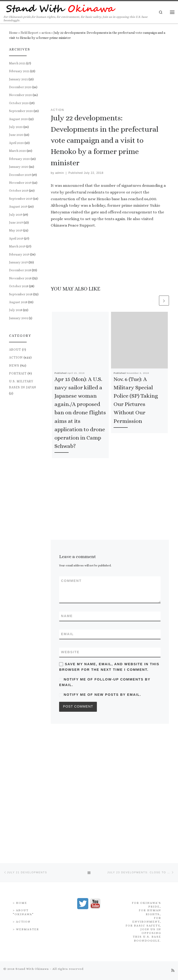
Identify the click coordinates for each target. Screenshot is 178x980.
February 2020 (19, 159)
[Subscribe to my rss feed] (173, 845)
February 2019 (19, 254)
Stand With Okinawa (32, 843)
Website (70, 652)
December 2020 (20, 87)
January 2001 (19, 318)
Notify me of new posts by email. (103, 695)
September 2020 (21, 111)
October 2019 (19, 190)
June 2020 (16, 135)
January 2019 (18, 262)
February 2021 (19, 71)
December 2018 (20, 270)
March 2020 (17, 151)
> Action (22, 796)
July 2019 (16, 215)
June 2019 (16, 222)
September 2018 (21, 294)
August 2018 (18, 302)
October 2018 (19, 286)
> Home (20, 777)
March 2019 (17, 246)
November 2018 (20, 278)
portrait (18, 373)
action (46, 33)
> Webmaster (26, 803)
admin (60, 173)
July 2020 (16, 127)
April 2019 (16, 238)
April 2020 (16, 143)
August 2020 (18, 119)
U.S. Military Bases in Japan (23, 384)
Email (67, 634)
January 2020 (19, 167)
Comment (71, 581)
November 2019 (20, 183)
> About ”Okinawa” (23, 786)
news (14, 365)
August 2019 (18, 206)
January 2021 (18, 79)
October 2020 (19, 103)
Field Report (30, 33)
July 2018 (16, 310)
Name (67, 616)
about (15, 350)
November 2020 (21, 95)
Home (13, 33)
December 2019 (20, 175)
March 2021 (17, 63)
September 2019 (21, 199)
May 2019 (16, 230)
